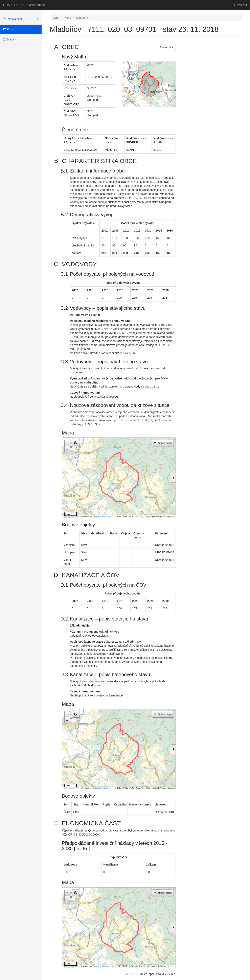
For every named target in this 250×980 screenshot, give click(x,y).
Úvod (56, 18)
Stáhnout (166, 47)
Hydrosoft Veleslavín (102, 517)
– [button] (67, 449)
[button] (76, 443)
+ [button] (67, 443)
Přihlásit (240, 5)
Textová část (12, 19)
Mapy (8, 39)
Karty (8, 29)
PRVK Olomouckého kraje (24, 5)
